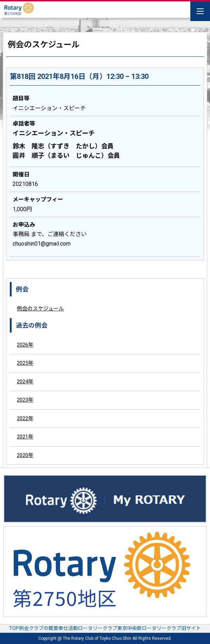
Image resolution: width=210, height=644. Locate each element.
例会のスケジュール (40, 309)
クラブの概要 (44, 628)
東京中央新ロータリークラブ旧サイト (159, 628)
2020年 (25, 455)
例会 (24, 628)
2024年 (25, 382)
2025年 (25, 363)
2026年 (25, 345)
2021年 (25, 437)
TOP (14, 628)
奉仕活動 (68, 628)
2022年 (25, 418)
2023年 (25, 400)
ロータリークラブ (98, 628)
